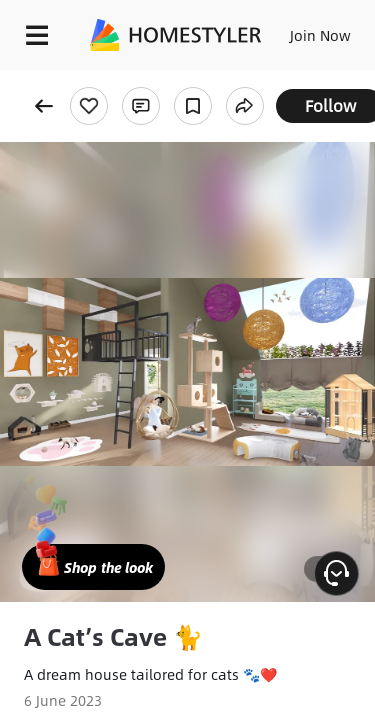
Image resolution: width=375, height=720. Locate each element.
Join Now (320, 35)
